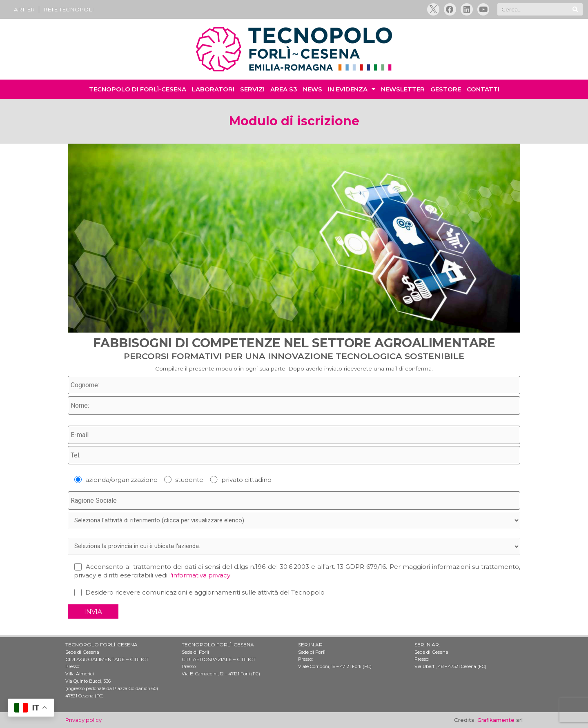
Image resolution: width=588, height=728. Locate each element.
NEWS (313, 90)
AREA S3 (284, 90)
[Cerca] (575, 10)
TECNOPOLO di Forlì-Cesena (138, 90)
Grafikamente (496, 720)
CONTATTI (483, 90)
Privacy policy (84, 720)
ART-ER (24, 10)
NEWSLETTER (403, 90)
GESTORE (446, 90)
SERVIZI (252, 90)
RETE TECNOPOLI (69, 10)
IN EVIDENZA (352, 90)
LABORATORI (213, 90)
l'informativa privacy (200, 578)
